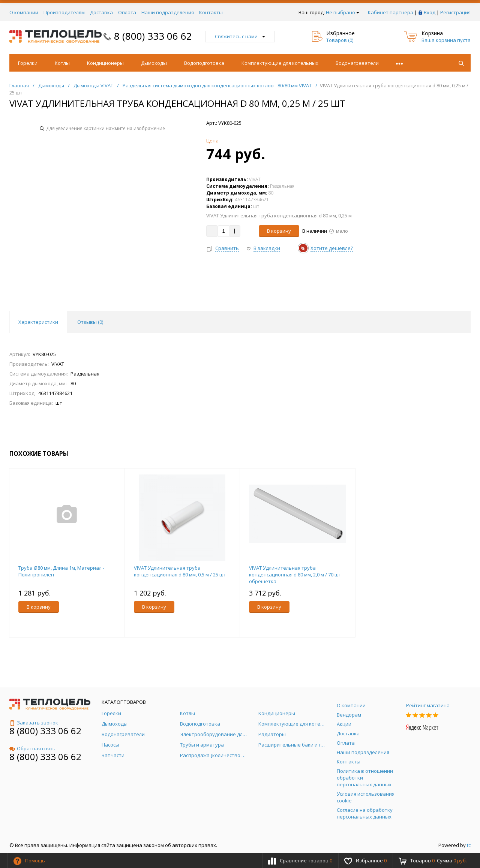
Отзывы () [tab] (90, 322)
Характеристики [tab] (38, 322)
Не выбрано (343, 12)
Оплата (127, 12)
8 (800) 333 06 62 (153, 36)
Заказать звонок (34, 723)
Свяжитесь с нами (240, 36)
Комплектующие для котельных (280, 63)
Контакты (211, 12)
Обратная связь (32, 748)
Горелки (28, 63)
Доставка (101, 12)
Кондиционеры (105, 63)
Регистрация (455, 12)
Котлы (62, 63)
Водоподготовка (204, 63)
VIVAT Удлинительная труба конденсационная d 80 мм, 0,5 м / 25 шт (180, 571)
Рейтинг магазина (428, 705)
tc (469, 845)
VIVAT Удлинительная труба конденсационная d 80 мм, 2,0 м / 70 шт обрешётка (295, 575)
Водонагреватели (357, 63)
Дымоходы (154, 63)
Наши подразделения (168, 12)
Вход (430, 12)
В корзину (279, 231)
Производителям (64, 12)
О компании (24, 12)
